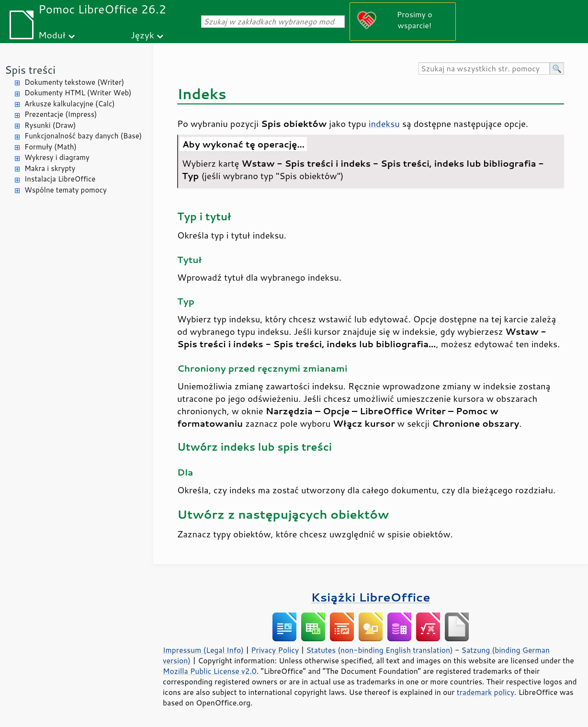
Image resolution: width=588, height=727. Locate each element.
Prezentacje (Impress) (61, 114)
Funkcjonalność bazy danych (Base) (83, 136)
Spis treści (30, 70)
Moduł (52, 35)
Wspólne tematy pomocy (66, 190)
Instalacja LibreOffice (60, 179)
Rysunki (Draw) (50, 125)
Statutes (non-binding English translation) (379, 650)
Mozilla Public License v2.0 (210, 671)
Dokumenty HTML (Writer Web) (78, 93)
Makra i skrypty (50, 168)
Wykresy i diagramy (57, 157)
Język (142, 35)
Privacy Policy (275, 650)
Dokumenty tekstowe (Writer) (74, 82)
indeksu (384, 124)
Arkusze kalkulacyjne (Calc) (70, 104)
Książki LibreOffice (371, 597)
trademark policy (486, 692)
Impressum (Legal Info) (203, 650)
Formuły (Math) (51, 147)
